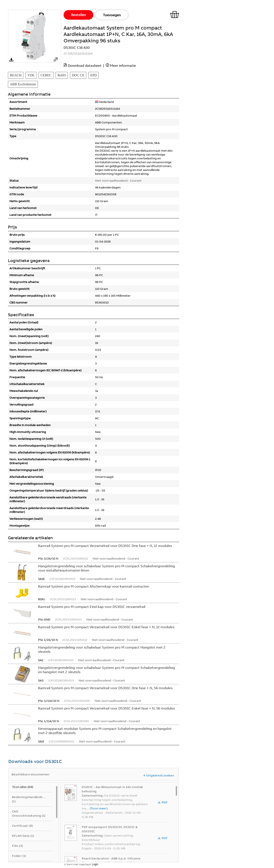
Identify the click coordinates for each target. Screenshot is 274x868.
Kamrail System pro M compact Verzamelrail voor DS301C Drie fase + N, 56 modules (105, 688)
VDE (31, 75)
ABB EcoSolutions (23, 84)
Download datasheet (85, 65)
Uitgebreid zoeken (158, 775)
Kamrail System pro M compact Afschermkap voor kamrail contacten (94, 586)
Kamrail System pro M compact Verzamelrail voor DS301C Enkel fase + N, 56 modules (106, 708)
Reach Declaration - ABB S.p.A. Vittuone (111, 858)
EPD (94, 75)
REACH (16, 75)
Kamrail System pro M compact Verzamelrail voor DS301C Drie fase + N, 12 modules (105, 546)
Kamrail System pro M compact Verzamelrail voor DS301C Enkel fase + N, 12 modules (106, 627)
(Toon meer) (99, 808)
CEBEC (46, 75)
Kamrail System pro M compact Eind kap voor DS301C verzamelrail (92, 607)
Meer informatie (123, 65)
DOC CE (78, 75)
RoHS (62, 75)
